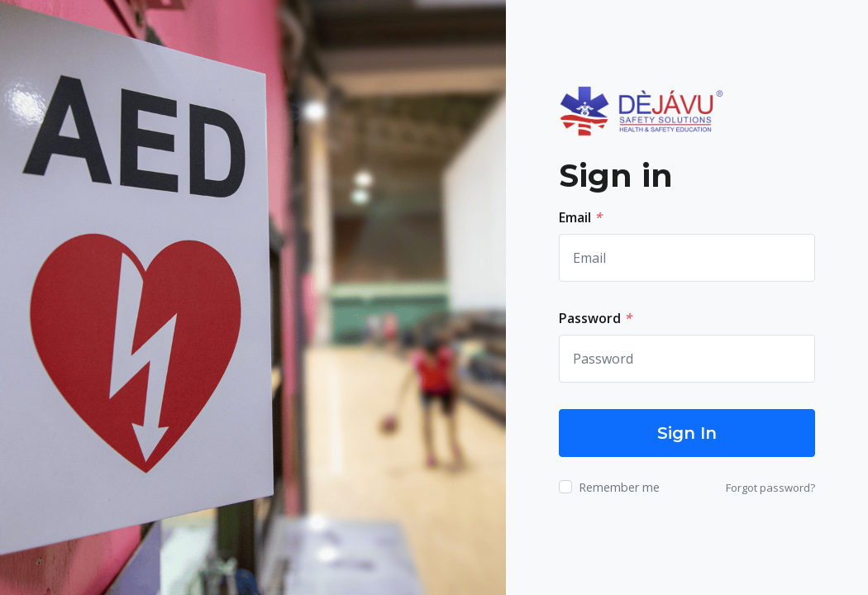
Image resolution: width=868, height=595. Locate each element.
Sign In (687, 433)
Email (580, 217)
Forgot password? (770, 488)
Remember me (619, 487)
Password (595, 318)
